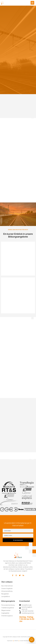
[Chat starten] (32, 640)
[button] (32, 3)
